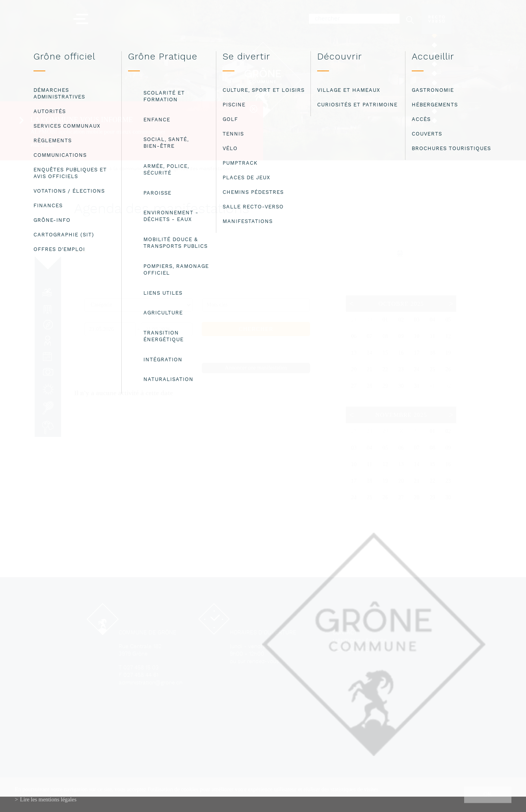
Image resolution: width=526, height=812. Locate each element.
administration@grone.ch (151, 683)
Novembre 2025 (401, 415)
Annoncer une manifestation (256, 368)
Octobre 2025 (401, 304)
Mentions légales (360, 642)
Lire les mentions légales (48, 799)
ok (488, 794)
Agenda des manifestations (202, 169)
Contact (345, 633)
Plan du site (351, 650)
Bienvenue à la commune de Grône (125, 169)
